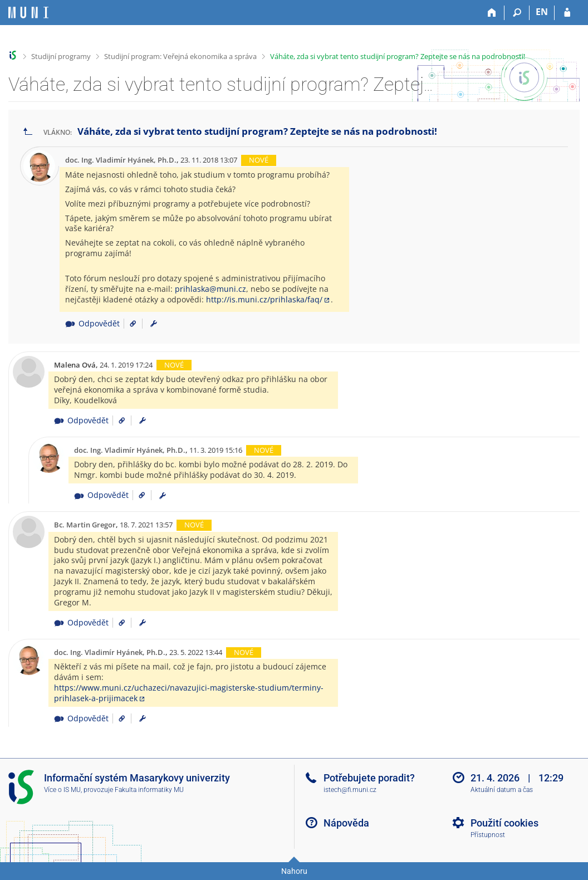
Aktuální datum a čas (502, 790)
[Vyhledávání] (517, 13)
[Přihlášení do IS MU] (567, 13)
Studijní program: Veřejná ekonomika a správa (180, 56)
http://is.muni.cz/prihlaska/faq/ (264, 299)
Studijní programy (61, 56)
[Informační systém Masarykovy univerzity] (28, 13)
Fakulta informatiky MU (149, 790)
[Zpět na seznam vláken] (28, 132)
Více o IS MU (62, 790)
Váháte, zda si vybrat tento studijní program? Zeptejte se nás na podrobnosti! (398, 56)
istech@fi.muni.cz (350, 790)
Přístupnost (488, 835)
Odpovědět (92, 323)
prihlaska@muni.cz (210, 289)
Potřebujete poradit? (369, 778)
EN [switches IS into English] (542, 12)
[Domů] (492, 13)
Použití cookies (504, 823)
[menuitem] (154, 324)
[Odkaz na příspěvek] (129, 323)
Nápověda (346, 823)
